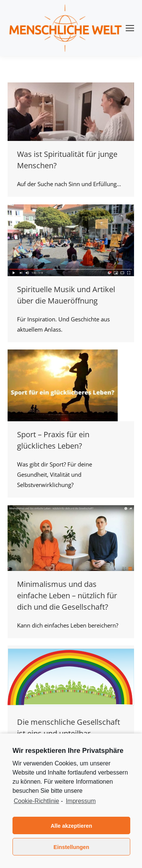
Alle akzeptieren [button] (72, 826)
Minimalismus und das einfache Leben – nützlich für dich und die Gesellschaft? (67, 595)
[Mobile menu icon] (130, 28)
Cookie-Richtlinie (36, 801)
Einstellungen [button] (71, 847)
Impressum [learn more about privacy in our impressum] (81, 801)
